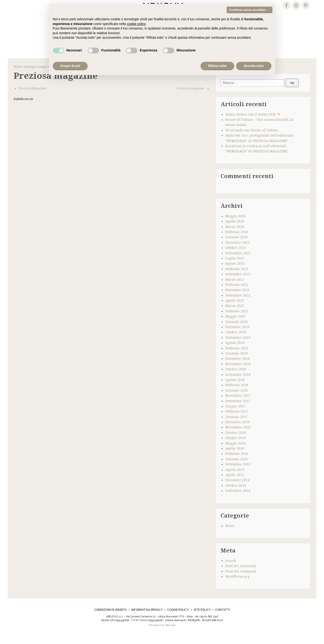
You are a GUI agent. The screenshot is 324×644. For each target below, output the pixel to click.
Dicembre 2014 (237, 488)
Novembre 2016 (238, 435)
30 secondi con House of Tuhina (252, 138)
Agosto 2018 (235, 387)
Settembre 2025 (238, 260)
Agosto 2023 (235, 271)
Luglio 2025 (235, 266)
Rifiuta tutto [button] (217, 66)
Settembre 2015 (238, 472)
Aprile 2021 (235, 308)
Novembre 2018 (238, 371)
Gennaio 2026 (236, 245)
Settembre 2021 (238, 303)
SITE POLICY (202, 617)
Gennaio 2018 (236, 398)
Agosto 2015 (235, 477)
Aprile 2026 (235, 229)
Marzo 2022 (235, 287)
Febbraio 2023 (237, 276)
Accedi (231, 568)
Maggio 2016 (235, 451)
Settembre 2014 (238, 498)
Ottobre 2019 (236, 340)
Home (18, 74)
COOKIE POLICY (178, 617)
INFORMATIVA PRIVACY (147, 617)
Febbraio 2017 (237, 419)
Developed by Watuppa (162, 633)
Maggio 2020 (235, 324)
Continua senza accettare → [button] (249, 10)
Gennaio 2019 (236, 361)
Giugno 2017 (236, 414)
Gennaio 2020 (236, 329)
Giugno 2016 (236, 445)
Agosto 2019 (235, 350)
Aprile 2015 (235, 482)
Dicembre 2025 (237, 250)
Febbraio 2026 (237, 239)
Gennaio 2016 (236, 466)
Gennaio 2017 (236, 424)
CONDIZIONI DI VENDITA (110, 617)
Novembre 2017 (238, 403)
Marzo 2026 (235, 234)
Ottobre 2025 (236, 255)
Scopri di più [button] (70, 66)
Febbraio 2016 (237, 461)
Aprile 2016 (235, 456)
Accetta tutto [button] (254, 66)
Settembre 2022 (238, 281)
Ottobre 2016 (236, 440)
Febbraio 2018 (237, 393)
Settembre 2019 (238, 345)
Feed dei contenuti (241, 573)
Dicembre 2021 (237, 297)
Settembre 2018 (238, 382)
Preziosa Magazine (33, 96)
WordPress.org (237, 584)
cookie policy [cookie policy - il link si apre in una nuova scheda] (136, 24)
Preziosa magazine (191, 96)
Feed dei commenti (241, 579)
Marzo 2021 (235, 313)
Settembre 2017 (238, 408)
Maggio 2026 (235, 223)
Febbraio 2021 (237, 318)
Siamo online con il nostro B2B (253, 122)
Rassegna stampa (36, 74)
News (230, 533)
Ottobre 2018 (236, 376)
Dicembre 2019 (237, 334)
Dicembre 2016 (237, 429)
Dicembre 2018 (237, 366)
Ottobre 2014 (236, 493)
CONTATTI (223, 617)
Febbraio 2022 (237, 292)
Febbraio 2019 (237, 355)
